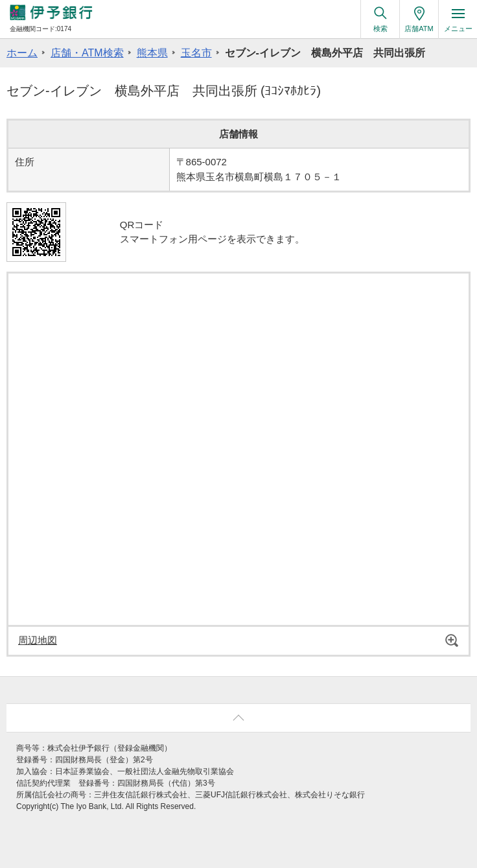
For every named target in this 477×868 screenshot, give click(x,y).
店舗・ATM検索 (87, 53)
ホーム (22, 53)
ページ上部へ (238, 718)
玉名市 (196, 53)
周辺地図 (38, 640)
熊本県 (152, 53)
